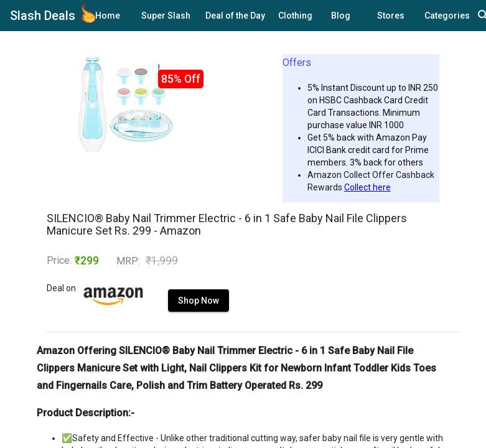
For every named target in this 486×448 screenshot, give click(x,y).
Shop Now (169, 313)
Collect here (367, 187)
